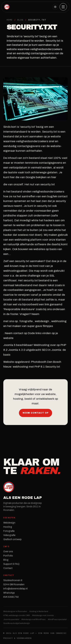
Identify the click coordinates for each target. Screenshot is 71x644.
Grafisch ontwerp (12, 539)
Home (10, 20)
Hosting (8, 527)
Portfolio (8, 556)
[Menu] (63, 7)
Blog (20, 20)
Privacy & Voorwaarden (17, 638)
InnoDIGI (61, 633)
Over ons (8, 552)
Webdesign (9, 523)
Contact (8, 568)
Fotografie (9, 531)
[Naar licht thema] (55, 7)
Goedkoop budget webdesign (17, 623)
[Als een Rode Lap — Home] (7, 7)
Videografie (9, 535)
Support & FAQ (11, 564)
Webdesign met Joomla (43, 615)
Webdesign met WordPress (34, 619)
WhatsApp (9, 593)
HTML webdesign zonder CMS (17, 615)
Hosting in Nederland (39, 611)
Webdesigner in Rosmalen (15, 611)
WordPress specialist (57, 619)
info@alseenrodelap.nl (15, 589)
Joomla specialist (11, 619)
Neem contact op (35, 413)
